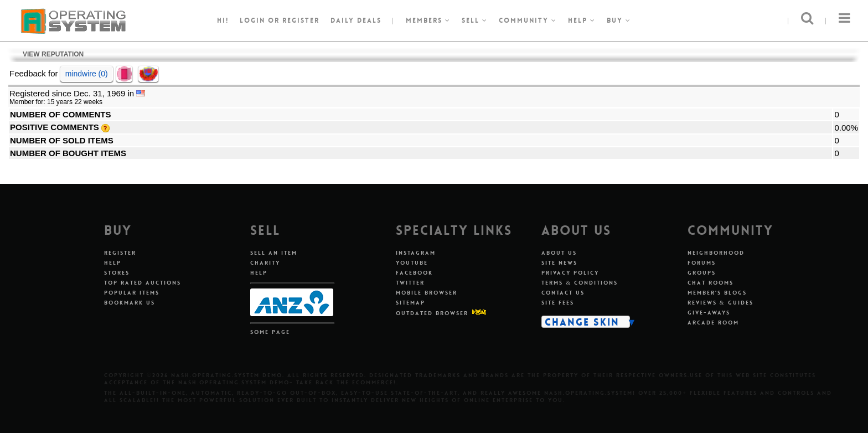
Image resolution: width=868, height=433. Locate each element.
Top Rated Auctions (143, 283)
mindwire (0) (87, 74)
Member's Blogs (717, 293)
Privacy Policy (570, 273)
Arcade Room (713, 323)
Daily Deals (356, 20)
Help (582, 20)
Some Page (270, 332)
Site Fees (558, 303)
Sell (475, 20)
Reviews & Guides (720, 303)
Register (120, 253)
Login (252, 20)
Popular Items (132, 293)
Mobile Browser (427, 293)
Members (428, 20)
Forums (702, 263)
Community (528, 20)
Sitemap (410, 303)
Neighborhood (716, 253)
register (301, 20)
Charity (265, 263)
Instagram (416, 253)
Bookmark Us (130, 303)
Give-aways (709, 313)
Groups (702, 273)
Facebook (414, 273)
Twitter (410, 283)
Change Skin (582, 322)
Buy (619, 20)
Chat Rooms (711, 283)
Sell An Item (274, 253)
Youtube (412, 263)
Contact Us (563, 293)
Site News (559, 263)
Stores (117, 273)
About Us (559, 253)
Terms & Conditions (580, 283)
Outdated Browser (432, 313)
